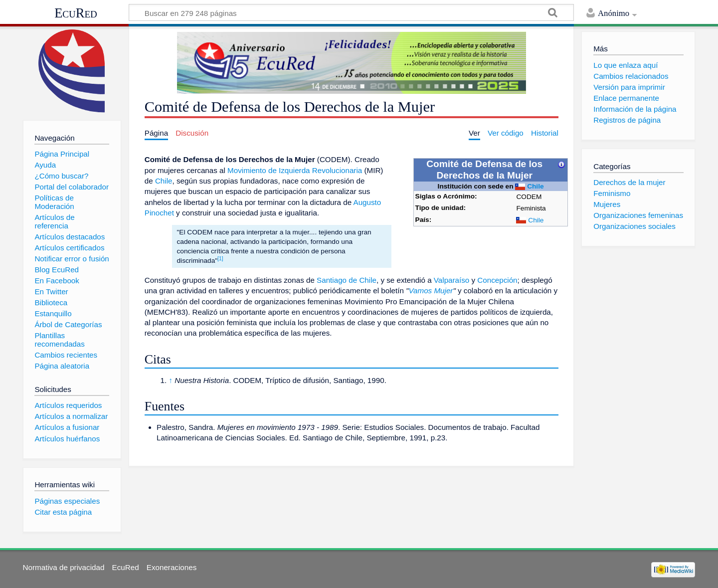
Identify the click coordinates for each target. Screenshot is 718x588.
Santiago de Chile (347, 280)
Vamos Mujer (431, 291)
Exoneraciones (172, 567)
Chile (535, 186)
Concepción (497, 280)
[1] (220, 259)
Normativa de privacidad (64, 567)
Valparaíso (451, 280)
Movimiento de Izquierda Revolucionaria (295, 170)
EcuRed (76, 13)
